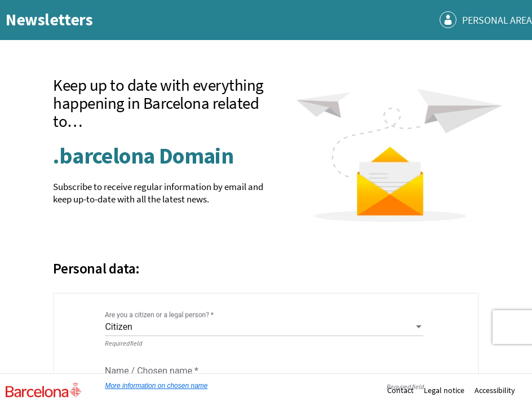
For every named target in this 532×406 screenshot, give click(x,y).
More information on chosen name (156, 386)
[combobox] (264, 327)
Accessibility (495, 390)
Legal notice (444, 390)
